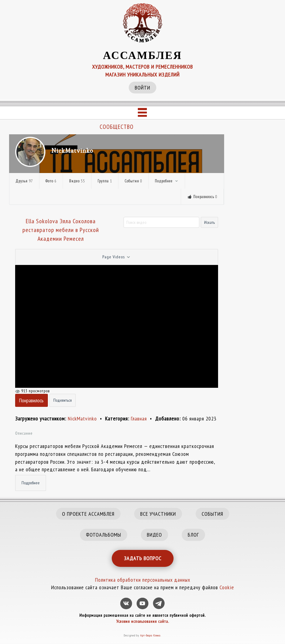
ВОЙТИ (142, 88)
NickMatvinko (72, 151)
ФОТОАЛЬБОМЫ (104, 535)
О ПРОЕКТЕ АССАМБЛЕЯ (88, 514)
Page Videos (117, 257)
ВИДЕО (154, 535)
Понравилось (31, 400)
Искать (209, 222)
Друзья (24, 181)
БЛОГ (193, 535)
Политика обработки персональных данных (143, 580)
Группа (105, 181)
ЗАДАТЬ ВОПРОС (143, 558)
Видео (77, 181)
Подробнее (167, 181)
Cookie (227, 587)
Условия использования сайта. (143, 621)
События (133, 181)
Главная (140, 418)
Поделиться (63, 400)
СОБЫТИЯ (212, 514)
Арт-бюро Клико (150, 635)
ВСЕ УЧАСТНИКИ (158, 514)
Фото (51, 181)
